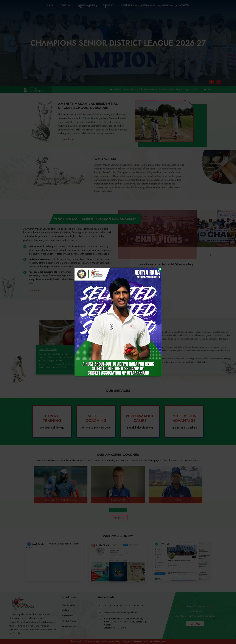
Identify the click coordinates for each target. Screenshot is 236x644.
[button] (81, 322)
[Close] (160, 270)
